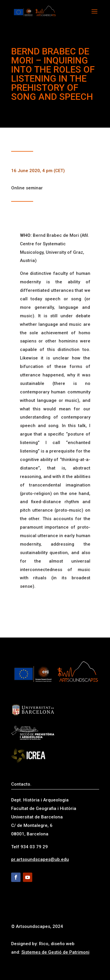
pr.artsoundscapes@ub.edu (40, 859)
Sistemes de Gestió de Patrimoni (55, 952)
